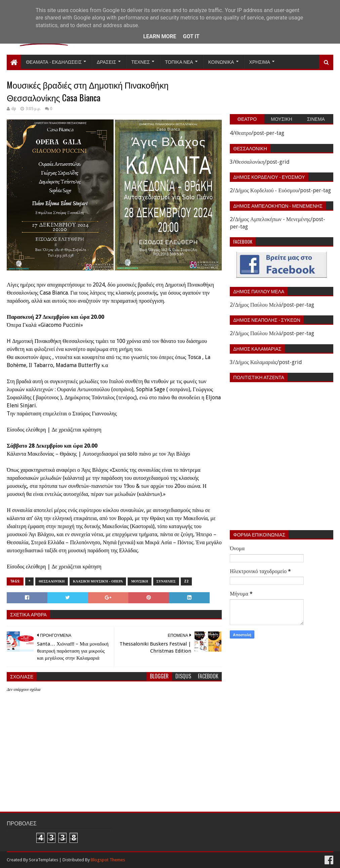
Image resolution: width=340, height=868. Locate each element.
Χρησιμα (260, 62)
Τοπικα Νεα (179, 62)
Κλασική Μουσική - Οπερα (98, 581)
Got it (191, 36)
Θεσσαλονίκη (52, 581)
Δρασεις (107, 62)
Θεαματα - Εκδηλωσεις (54, 62)
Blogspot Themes (108, 860)
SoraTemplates (44, 860)
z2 (186, 581)
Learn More (160, 36)
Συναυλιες (166, 581)
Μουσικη (139, 581)
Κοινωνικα (221, 62)
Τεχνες (141, 62)
